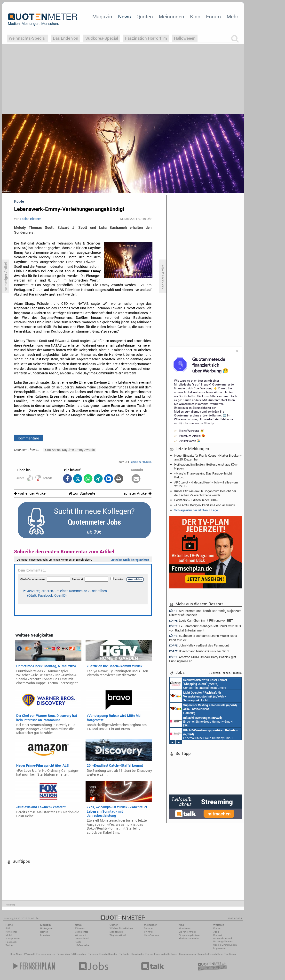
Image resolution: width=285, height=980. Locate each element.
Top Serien (230, 954)
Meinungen (171, 16)
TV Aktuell (29, 954)
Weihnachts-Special (27, 38)
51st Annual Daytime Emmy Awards (70, 450)
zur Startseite (82, 493)
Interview (45, 935)
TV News (93, 954)
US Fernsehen (79, 954)
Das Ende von (66, 38)
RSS (8, 928)
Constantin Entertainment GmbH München (198, 683)
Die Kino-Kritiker (187, 932)
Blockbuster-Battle (189, 939)
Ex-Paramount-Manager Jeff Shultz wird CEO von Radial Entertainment (205, 628)
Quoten (145, 16)
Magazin (102, 16)
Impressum (219, 948)
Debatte (148, 928)
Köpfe (78, 942)
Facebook (11, 942)
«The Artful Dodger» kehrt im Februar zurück (205, 505)
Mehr (232, 16)
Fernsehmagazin (46, 954)
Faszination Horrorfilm (146, 38)
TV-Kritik (149, 932)
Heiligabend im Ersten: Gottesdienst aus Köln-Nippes (206, 466)
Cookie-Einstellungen (225, 945)
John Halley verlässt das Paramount (199, 645)
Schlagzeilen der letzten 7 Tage (196, 510)
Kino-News (185, 928)
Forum (213, 16)
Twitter (9, 945)
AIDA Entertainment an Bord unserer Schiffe (198, 696)
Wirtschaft (80, 935)
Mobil (9, 935)
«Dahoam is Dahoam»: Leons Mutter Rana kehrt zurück (203, 638)
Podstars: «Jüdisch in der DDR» (196, 500)
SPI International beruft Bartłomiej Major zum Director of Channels (205, 613)
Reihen (44, 932)
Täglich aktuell (118, 935)
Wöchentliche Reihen (121, 928)
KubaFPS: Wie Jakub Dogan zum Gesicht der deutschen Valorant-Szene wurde (205, 493)
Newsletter (11, 932)
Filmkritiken (63, 954)
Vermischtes (82, 932)
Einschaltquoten (108, 954)
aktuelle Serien (169, 954)
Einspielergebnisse (189, 935)
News (124, 16)
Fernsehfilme (153, 954)
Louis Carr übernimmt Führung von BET (201, 620)
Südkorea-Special (102, 38)
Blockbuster (137, 954)
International (82, 939)
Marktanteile (116, 932)
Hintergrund (47, 928)
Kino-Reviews (151, 935)
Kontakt (218, 935)
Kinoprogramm (187, 954)
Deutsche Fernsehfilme (210, 954)
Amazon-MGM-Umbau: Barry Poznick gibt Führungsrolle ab (203, 659)
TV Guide (124, 954)
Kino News (16, 954)
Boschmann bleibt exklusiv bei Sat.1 (199, 651)
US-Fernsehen (83, 945)
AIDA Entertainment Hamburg (203, 709)
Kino (195, 16)
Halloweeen (185, 38)
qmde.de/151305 (141, 462)
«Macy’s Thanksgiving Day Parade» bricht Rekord (203, 475)
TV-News (80, 928)
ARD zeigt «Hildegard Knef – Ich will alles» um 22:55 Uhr (206, 484)
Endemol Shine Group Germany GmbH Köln (201, 721)
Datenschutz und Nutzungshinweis (223, 940)
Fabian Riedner (30, 219)
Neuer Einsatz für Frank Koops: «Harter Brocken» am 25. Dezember (208, 457)
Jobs (216, 932)
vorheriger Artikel (30, 493)
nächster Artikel (136, 493)
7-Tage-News (13, 939)
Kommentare (28, 438)
